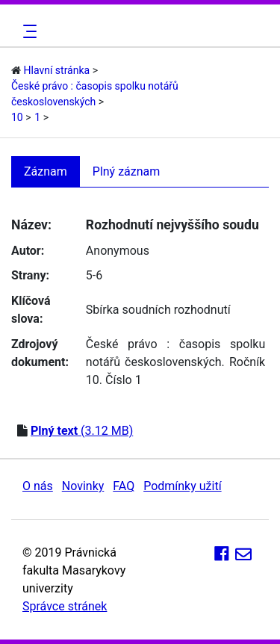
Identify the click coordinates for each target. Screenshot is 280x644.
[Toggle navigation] (28, 31)
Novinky (83, 486)
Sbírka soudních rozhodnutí (158, 310)
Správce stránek (65, 606)
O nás (38, 486)
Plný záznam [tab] (127, 171)
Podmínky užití (182, 486)
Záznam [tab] (46, 171)
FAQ (124, 486)
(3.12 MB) (82, 431)
